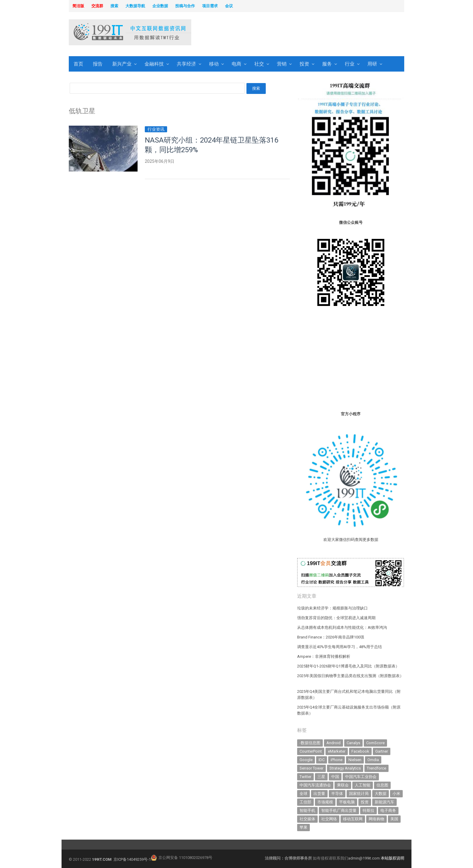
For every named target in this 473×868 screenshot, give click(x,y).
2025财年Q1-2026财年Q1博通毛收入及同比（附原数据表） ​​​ (349, 666)
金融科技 (154, 64)
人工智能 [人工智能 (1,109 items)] (363, 785)
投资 (304, 64)
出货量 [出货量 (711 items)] (319, 794)
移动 (214, 64)
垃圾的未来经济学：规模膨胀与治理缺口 (332, 608)
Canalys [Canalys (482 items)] (353, 743)
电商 (237, 64)
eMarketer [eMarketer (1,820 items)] (337, 751)
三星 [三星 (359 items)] (321, 777)
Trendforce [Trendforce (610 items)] (376, 768)
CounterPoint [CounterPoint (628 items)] (311, 751)
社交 (259, 64)
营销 (282, 64)
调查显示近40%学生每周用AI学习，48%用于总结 (340, 647)
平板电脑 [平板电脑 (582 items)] (347, 802)
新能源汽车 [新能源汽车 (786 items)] (384, 802)
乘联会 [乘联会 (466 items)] (343, 785)
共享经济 (186, 64)
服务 (327, 64)
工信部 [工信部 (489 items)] (305, 802)
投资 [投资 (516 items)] (365, 802)
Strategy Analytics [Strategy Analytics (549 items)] (345, 768)
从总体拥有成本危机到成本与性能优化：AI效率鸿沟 (342, 627)
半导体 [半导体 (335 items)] (337, 794)
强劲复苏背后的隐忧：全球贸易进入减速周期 (336, 618)
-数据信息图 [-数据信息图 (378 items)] (310, 743)
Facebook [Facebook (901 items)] (360, 751)
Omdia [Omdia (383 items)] (373, 760)
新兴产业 (122, 64)
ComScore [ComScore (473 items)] (375, 743)
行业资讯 (156, 129)
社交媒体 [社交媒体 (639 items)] (307, 819)
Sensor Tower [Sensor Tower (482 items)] (311, 768)
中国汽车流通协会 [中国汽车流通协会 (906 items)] (315, 785)
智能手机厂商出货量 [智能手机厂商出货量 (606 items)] (339, 810)
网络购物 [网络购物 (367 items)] (376, 819)
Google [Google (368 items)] (306, 760)
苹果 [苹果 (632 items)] (303, 827)
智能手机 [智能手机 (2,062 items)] (307, 810)
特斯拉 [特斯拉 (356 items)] (368, 810)
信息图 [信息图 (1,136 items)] (382, 785)
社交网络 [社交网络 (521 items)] (329, 819)
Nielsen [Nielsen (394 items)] (355, 760)
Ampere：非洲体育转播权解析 (324, 656)
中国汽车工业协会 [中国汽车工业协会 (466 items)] (361, 777)
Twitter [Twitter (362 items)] (305, 777)
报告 (98, 64)
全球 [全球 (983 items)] (303, 794)
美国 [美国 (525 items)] (394, 819)
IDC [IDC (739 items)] (322, 760)
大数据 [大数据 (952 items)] (381, 794)
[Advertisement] (314, 33)
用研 (372, 64)
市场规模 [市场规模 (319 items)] (325, 802)
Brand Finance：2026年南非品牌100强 (331, 637)
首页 (78, 64)
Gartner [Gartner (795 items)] (382, 751)
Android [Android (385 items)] (333, 743)
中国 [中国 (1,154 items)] (335, 777)
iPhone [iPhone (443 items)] (336, 760)
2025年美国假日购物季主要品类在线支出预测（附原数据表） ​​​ (350, 676)
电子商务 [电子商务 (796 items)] (388, 810)
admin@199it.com (364, 858)
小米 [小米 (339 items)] (396, 794)
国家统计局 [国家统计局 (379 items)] (359, 794)
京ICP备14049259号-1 (132, 859)
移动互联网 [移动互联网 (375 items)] (353, 819)
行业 (350, 64)
